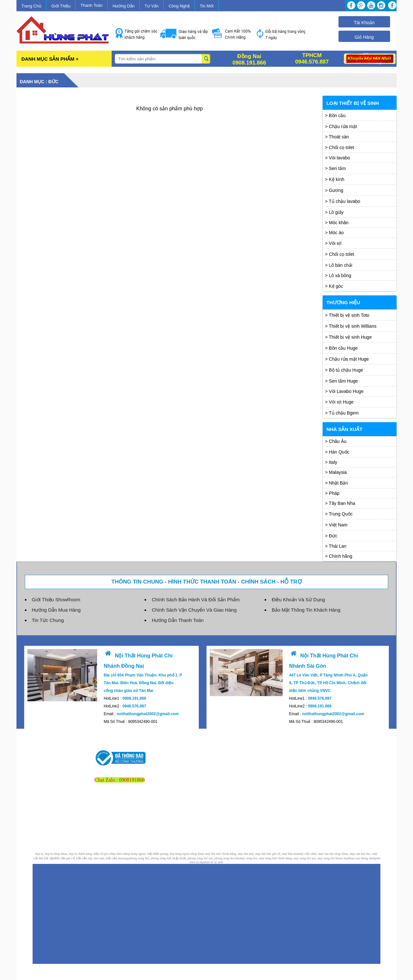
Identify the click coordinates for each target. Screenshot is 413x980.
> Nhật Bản (336, 483)
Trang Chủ (31, 6)
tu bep (344, 858)
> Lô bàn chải (339, 265)
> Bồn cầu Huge (341, 348)
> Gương (334, 190)
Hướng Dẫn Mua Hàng (56, 610)
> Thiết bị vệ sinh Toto (347, 315)
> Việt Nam (336, 525)
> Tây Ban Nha (340, 503)
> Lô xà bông (338, 275)
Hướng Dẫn (124, 6)
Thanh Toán (91, 5)
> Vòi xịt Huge (339, 402)
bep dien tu (118, 854)
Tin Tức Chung (48, 620)
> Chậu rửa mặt (341, 126)
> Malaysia (336, 472)
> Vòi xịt (333, 243)
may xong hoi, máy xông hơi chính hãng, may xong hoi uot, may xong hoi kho (290, 858)
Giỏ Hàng (364, 37)
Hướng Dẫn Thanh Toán (178, 620)
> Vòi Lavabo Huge (344, 391)
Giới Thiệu (61, 6)
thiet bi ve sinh (214, 862)
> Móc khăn (337, 223)
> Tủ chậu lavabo (342, 201)
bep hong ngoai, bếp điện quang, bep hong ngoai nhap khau (165, 854)
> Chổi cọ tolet (339, 147)
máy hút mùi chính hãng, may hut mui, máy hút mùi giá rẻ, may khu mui (252, 854)
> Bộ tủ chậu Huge (344, 370)
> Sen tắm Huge (341, 381)
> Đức (331, 536)
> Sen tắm (335, 168)
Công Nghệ (179, 6)
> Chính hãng (338, 556)
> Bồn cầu (335, 115)
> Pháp (332, 493)
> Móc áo (334, 233)
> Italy (331, 462)
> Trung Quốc (339, 514)
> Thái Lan (336, 546)
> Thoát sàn (337, 137)
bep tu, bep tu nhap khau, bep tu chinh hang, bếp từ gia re (73, 854)
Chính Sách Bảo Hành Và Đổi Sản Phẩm (196, 600)
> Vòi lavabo (337, 158)
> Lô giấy (334, 212)
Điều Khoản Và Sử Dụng (298, 600)
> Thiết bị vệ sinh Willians (351, 326)
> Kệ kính (335, 179)
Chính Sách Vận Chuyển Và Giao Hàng (194, 610)
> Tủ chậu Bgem (342, 413)
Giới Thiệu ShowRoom (56, 600)
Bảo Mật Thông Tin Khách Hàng (306, 610)
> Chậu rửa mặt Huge (347, 359)
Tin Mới (207, 6)
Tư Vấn (151, 6)
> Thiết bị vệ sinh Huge (348, 337)
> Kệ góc (334, 286)
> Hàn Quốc (337, 452)
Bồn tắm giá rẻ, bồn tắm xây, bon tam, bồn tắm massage (91, 858)
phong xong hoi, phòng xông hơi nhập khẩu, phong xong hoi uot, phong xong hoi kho (185, 858)
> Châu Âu (336, 441)
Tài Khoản (364, 23)
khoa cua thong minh (362, 858)
